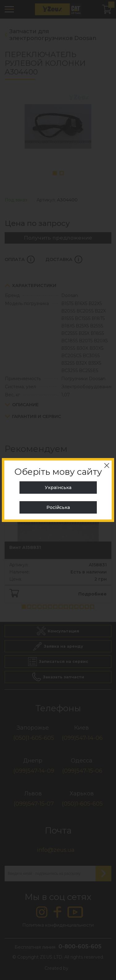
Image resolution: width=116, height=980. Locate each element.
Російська (58, 507)
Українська (58, 488)
